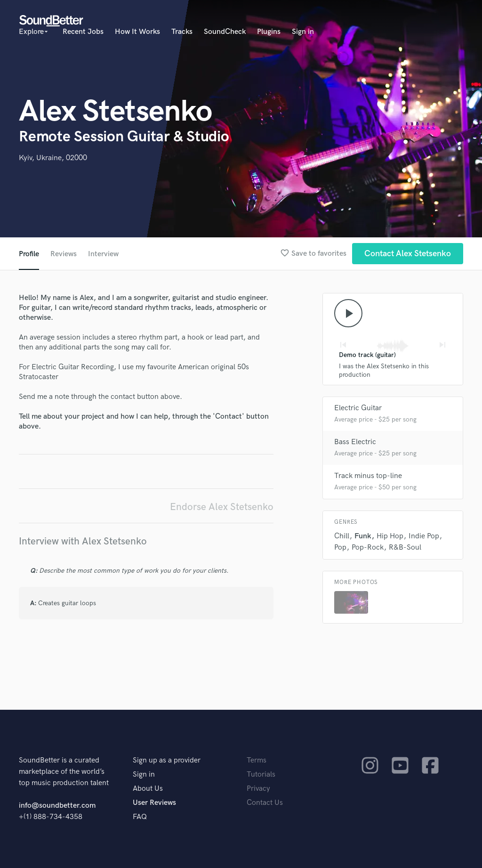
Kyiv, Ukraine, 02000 (53, 158)
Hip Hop (390, 536)
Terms (257, 760)
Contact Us (265, 803)
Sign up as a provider (167, 760)
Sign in (303, 32)
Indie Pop (424, 536)
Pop (340, 548)
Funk (363, 536)
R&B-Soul (405, 548)
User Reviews (154, 803)
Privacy (258, 789)
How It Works (137, 32)
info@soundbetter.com (57, 806)
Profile (29, 254)
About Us (148, 789)
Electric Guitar (358, 408)
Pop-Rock (368, 548)
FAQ (140, 817)
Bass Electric (355, 442)
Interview (103, 254)
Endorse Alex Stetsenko (222, 507)
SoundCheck (225, 32)
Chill (342, 536)
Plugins (269, 32)
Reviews (64, 254)
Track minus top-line (368, 476)
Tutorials (261, 775)
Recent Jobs (83, 32)
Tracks (182, 32)
